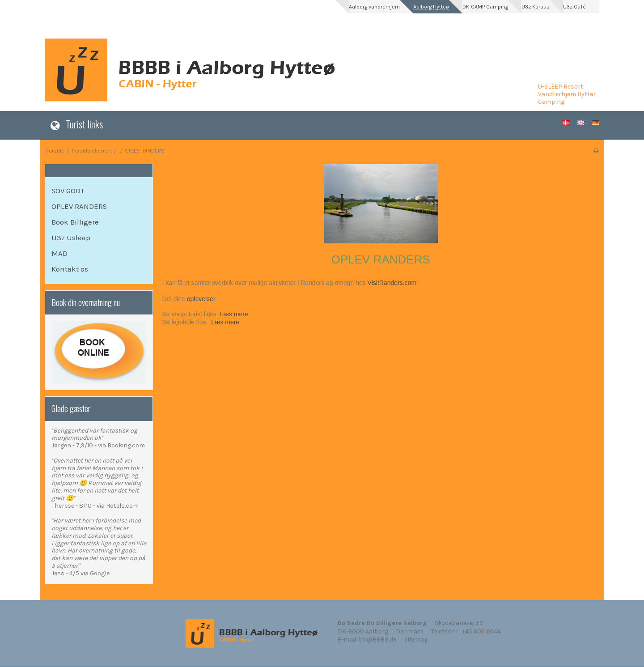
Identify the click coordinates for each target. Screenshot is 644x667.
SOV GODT (68, 191)
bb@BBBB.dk (378, 639)
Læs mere (234, 314)
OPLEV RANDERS (79, 206)
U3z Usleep (71, 238)
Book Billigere (75, 222)
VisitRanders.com (392, 283)
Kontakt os (70, 269)
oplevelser (201, 299)
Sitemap (416, 639)
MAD (59, 253)
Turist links (84, 124)
